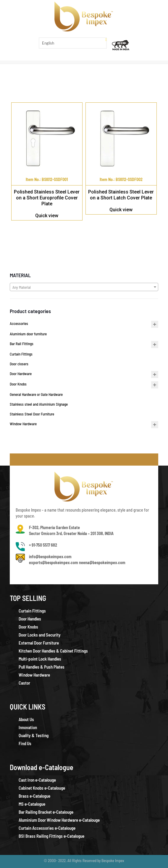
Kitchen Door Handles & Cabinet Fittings (53, 651)
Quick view (47, 216)
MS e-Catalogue (32, 804)
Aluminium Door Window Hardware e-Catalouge (59, 820)
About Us (26, 719)
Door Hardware (21, 374)
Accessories (19, 323)
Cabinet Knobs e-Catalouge (42, 788)
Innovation (28, 727)
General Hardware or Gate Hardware (36, 394)
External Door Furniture (39, 643)
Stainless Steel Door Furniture (32, 414)
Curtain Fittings (21, 354)
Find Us (25, 743)
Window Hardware (23, 424)
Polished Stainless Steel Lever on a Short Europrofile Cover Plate (47, 198)
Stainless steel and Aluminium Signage (39, 404)
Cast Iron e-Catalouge (37, 780)
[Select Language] (73, 43)
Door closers (19, 364)
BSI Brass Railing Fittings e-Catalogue (51, 836)
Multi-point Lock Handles (40, 659)
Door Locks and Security (40, 635)
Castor (24, 683)
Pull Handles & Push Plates (42, 667)
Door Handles (30, 619)
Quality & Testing (34, 735)
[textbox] (84, 287)
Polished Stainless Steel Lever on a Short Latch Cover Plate (121, 195)
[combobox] (84, 287)
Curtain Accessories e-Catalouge (47, 828)
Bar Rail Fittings (22, 344)
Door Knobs (18, 384)
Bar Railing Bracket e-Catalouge (46, 812)
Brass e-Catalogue (34, 796)
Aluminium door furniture (28, 334)
